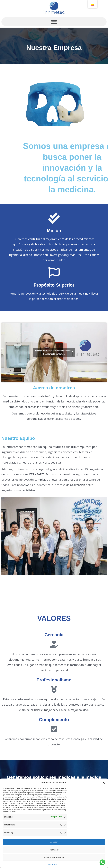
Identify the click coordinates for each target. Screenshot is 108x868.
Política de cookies (53, 864)
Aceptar (54, 842)
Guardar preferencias (54, 857)
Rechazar (54, 850)
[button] (104, 783)
